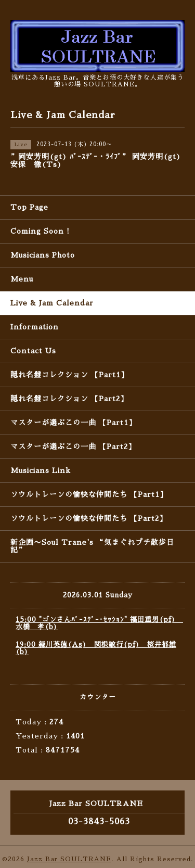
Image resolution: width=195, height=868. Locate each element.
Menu (22, 279)
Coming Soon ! (40, 231)
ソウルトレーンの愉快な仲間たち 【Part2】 (89, 518)
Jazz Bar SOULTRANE (69, 859)
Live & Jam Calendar (52, 303)
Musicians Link (41, 470)
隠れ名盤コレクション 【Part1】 (69, 375)
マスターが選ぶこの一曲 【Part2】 (73, 446)
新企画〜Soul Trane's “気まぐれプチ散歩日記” (92, 546)
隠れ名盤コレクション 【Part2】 (69, 399)
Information (35, 327)
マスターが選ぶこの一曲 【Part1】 (73, 423)
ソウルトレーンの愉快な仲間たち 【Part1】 (89, 494)
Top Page (29, 207)
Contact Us (33, 351)
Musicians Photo (43, 255)
